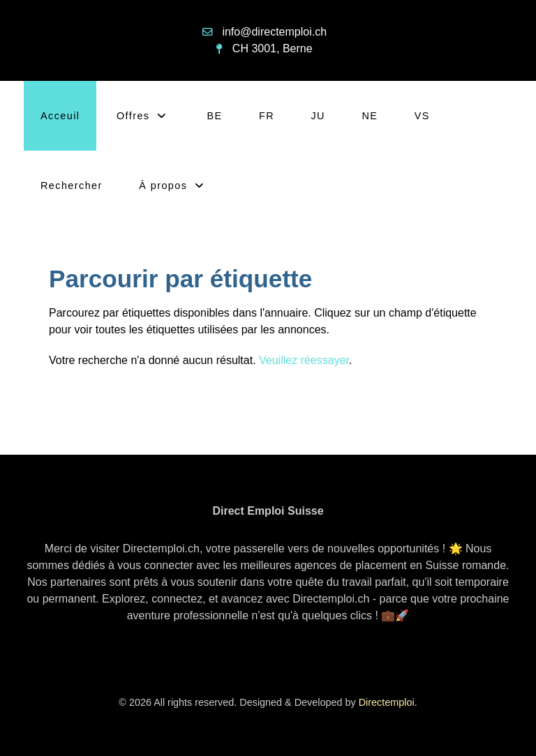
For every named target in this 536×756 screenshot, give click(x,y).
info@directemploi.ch (274, 32)
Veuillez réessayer (304, 360)
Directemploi (387, 702)
